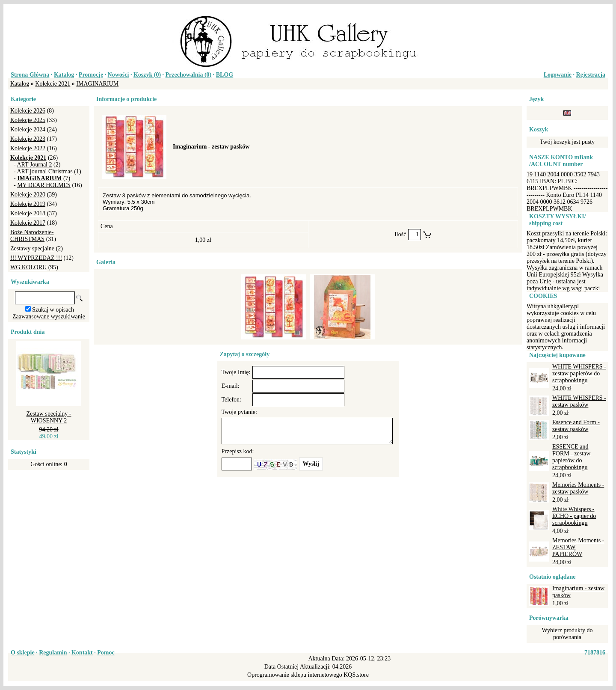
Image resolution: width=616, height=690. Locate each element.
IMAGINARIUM (97, 84)
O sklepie (23, 653)
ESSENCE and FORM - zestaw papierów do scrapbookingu (571, 457)
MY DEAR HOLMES (44, 185)
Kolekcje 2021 (53, 84)
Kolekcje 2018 (28, 213)
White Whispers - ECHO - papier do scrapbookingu (574, 516)
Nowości (118, 75)
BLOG (225, 75)
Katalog (64, 75)
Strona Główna (30, 75)
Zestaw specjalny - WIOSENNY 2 (49, 417)
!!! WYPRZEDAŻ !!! (36, 258)
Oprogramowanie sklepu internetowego (295, 675)
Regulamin (53, 653)
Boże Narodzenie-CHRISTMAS (32, 236)
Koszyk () (147, 75)
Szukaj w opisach (53, 310)
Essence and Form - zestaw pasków (576, 426)
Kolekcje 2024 (28, 129)
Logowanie (558, 75)
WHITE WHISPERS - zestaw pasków (579, 401)
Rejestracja (591, 75)
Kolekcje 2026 (28, 111)
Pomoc (106, 653)
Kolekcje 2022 (28, 148)
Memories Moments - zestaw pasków (578, 488)
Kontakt (82, 653)
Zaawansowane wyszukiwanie (49, 317)
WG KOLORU (28, 267)
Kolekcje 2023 (28, 139)
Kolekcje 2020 (28, 195)
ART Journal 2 (34, 165)
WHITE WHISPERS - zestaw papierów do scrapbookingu (579, 373)
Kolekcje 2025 (28, 120)
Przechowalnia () (189, 75)
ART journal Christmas (44, 171)
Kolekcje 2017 (28, 223)
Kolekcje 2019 (28, 204)
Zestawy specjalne (32, 248)
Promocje (91, 75)
